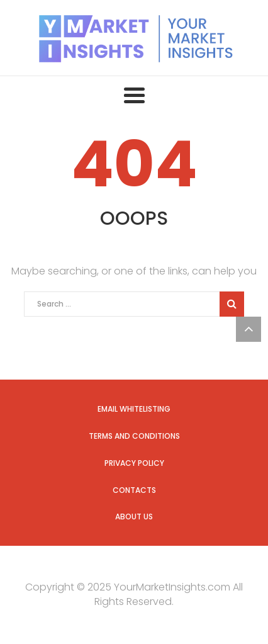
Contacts (134, 490)
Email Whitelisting (134, 409)
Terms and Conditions (134, 436)
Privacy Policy (134, 463)
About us (134, 517)
